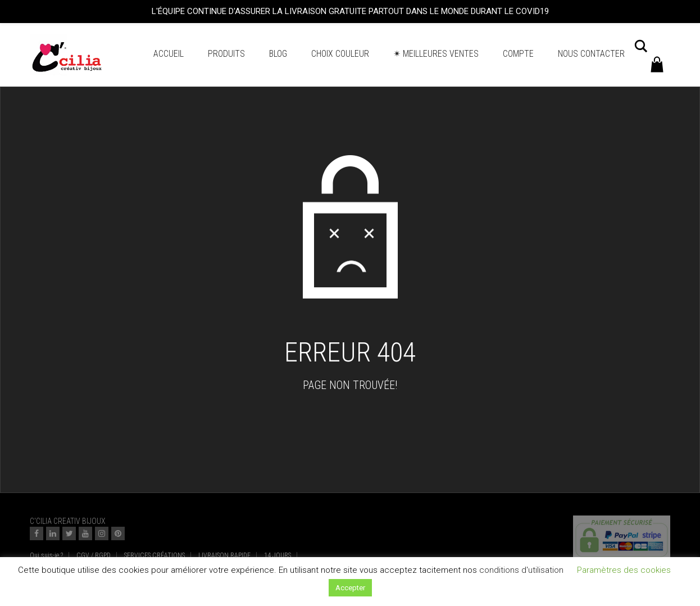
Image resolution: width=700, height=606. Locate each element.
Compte (518, 54)
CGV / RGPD (94, 555)
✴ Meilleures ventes (436, 54)
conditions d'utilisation (521, 570)
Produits (226, 54)
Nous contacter (591, 54)
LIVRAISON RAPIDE (224, 555)
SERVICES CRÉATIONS (154, 555)
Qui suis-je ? (46, 555)
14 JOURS (278, 555)
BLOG (278, 54)
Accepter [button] (350, 588)
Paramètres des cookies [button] (624, 570)
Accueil (169, 54)
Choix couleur (340, 54)
